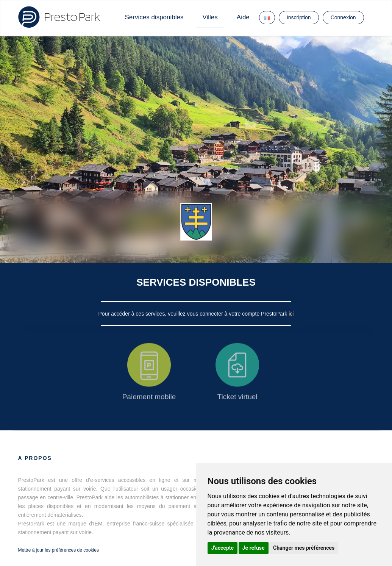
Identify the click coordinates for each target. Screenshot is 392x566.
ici (291, 314)
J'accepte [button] (223, 548)
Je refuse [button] (254, 548)
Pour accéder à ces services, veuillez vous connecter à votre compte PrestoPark (194, 314)
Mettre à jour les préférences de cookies (59, 550)
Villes (210, 17)
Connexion (343, 17)
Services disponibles (154, 17)
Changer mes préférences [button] (304, 548)
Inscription (299, 17)
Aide (243, 17)
